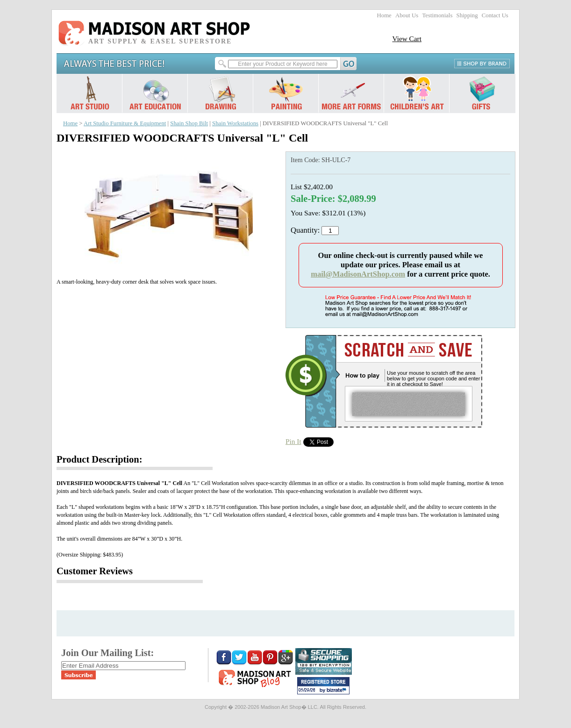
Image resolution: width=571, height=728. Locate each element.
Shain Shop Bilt (189, 123)
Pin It (293, 441)
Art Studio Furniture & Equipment (125, 123)
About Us (407, 15)
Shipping (467, 15)
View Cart (407, 39)
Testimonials (437, 15)
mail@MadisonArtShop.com (358, 274)
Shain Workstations (235, 123)
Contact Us (495, 15)
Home (384, 15)
